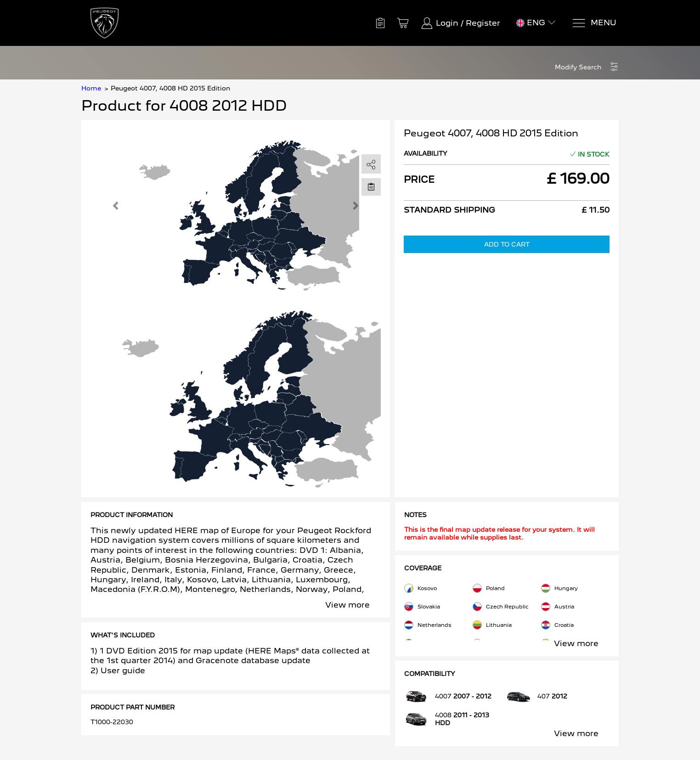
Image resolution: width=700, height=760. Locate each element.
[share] (371, 164)
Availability (426, 153)
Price (419, 180)
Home (91, 88)
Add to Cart (507, 244)
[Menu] (594, 23)
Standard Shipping (449, 210)
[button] (587, 67)
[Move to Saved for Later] (371, 186)
